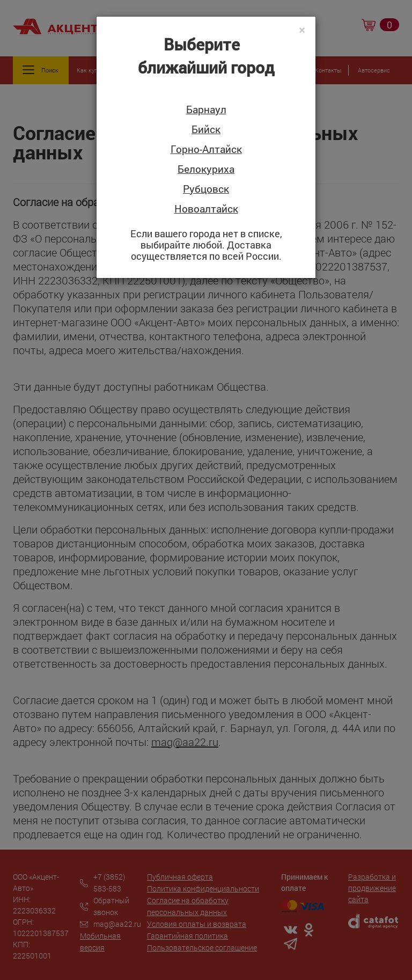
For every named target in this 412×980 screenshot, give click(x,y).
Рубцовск (206, 189)
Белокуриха (206, 169)
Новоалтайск (206, 209)
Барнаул (206, 110)
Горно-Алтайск (206, 149)
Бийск (206, 130)
